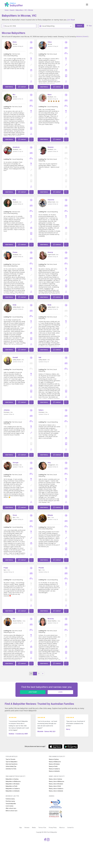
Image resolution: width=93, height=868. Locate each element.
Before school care (11, 811)
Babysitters (19, 10)
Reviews (27, 828)
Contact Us (70, 828)
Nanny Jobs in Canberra (56, 789)
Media (34, 828)
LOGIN (60, 692)
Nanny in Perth (53, 766)
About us (62, 828)
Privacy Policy (53, 828)
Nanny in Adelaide (54, 771)
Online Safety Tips (11, 766)
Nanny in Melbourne (55, 762)
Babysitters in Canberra (13, 789)
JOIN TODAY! (33, 692)
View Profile (9, 87)
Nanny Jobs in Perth (55, 786)
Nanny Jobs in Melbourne (56, 781)
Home (7, 10)
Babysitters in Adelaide (13, 791)
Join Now (71, 20)
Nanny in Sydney (54, 759)
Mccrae (31, 10)
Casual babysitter (11, 804)
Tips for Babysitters (12, 762)
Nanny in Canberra (54, 769)
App (21, 828)
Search (12, 10)
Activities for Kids (11, 769)
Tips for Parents (10, 759)
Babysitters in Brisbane (13, 784)
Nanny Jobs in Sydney (55, 779)
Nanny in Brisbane (54, 764)
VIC (26, 10)
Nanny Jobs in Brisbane (56, 784)
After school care (11, 808)
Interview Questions (12, 764)
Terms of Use (42, 828)
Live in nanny (9, 806)
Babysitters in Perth (11, 786)
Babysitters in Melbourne (13, 781)
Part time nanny (10, 801)
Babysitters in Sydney (12, 779)
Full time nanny (10, 799)
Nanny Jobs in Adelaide (56, 791)
